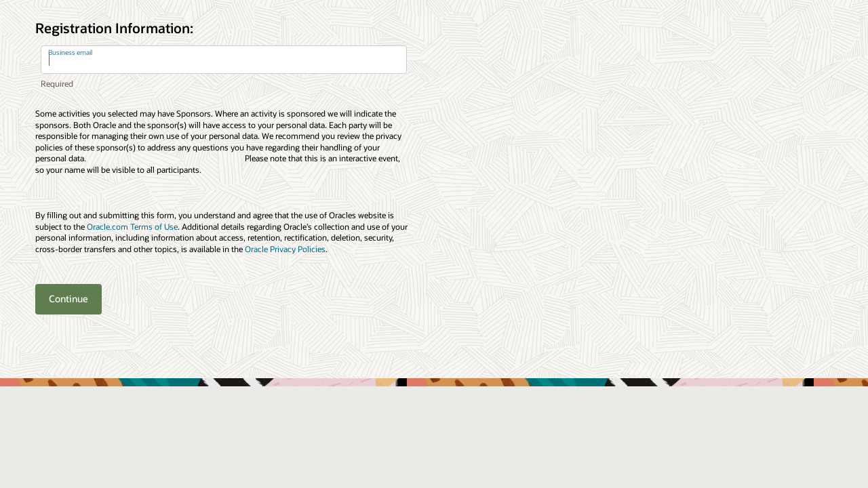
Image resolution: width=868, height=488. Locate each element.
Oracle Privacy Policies (285, 249)
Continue (68, 299)
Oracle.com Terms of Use (132, 226)
